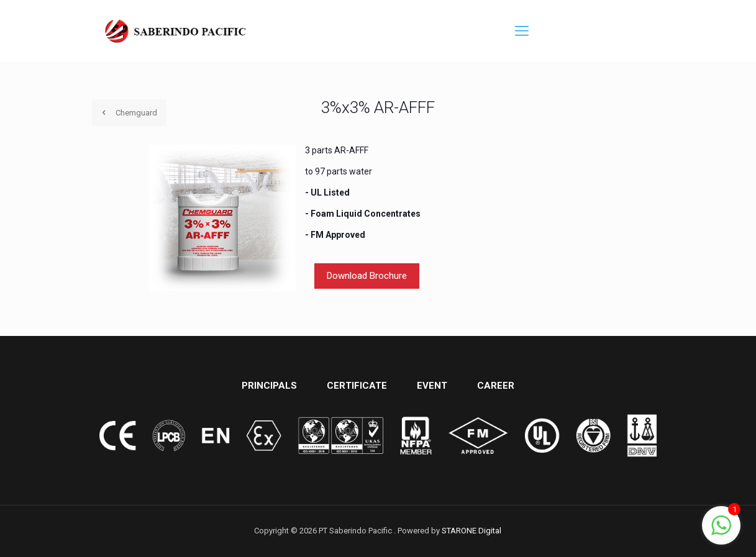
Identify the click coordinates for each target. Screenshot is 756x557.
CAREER (496, 386)
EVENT (432, 386)
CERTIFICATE (357, 386)
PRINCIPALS (269, 386)
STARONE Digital (471, 531)
